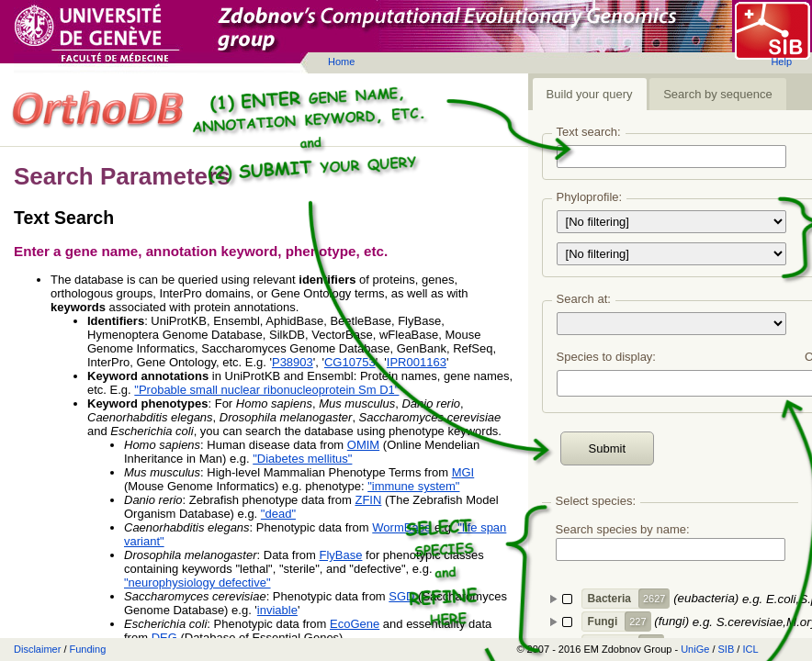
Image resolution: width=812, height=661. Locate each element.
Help (781, 62)
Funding (88, 649)
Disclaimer (37, 649)
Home (341, 62)
